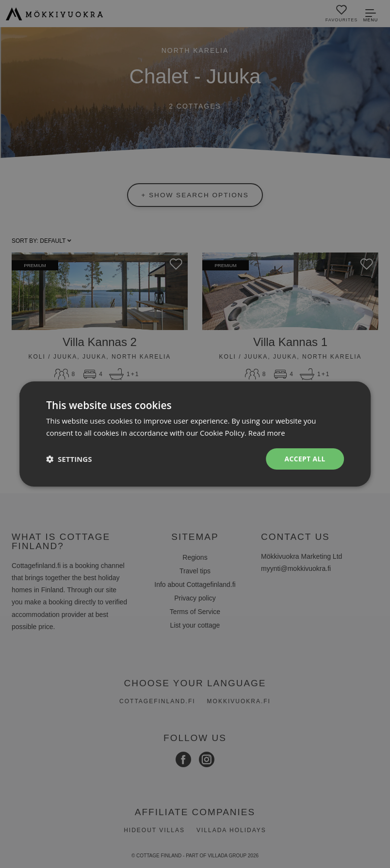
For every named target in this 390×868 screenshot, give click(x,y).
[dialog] (195, 434)
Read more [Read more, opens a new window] (267, 432)
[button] (69, 459)
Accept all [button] (304, 459)
